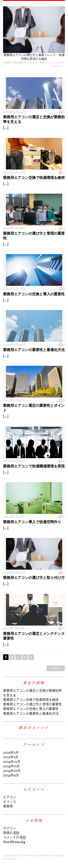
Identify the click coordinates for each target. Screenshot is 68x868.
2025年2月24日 (14, 112)
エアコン (10, 797)
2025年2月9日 (14, 401)
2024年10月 (12, 771)
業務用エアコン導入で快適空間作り (32, 522)
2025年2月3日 (14, 517)
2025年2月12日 (14, 345)
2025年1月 (11, 757)
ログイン (10, 828)
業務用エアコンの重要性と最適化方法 (34, 350)
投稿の (11, 833)
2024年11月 (11, 766)
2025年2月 (11, 753)
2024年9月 (11, 776)
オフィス (10, 802)
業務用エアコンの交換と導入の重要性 (34, 294)
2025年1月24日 (14, 573)
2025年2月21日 (14, 173)
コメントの (15, 838)
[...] (6, 128)
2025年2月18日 (14, 229)
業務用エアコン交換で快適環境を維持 (34, 177)
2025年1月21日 (14, 629)
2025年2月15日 (14, 289)
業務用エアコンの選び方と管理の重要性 (32, 705)
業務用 (8, 807)
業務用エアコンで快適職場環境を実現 (34, 466)
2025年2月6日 (14, 461)
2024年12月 (12, 762)
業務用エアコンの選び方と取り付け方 (34, 577)
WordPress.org (14, 842)
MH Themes (10, 859)
